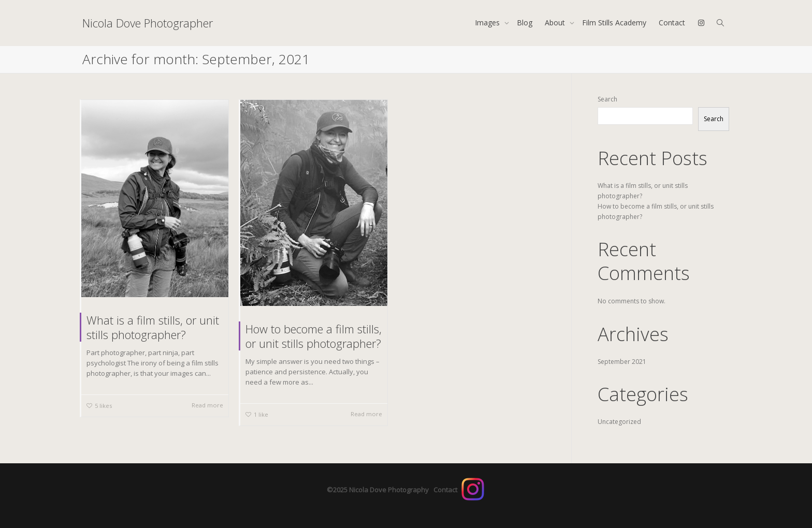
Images (488, 23)
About (556, 23)
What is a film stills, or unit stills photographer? (153, 327)
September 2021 (622, 362)
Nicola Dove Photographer (148, 23)
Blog (525, 23)
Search (607, 99)
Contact (672, 23)
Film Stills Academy (614, 23)
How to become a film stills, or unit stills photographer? (314, 336)
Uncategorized (619, 422)
